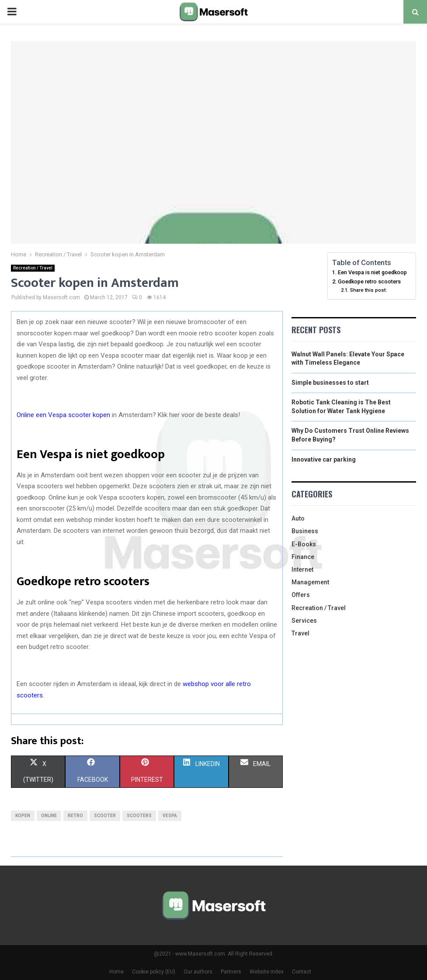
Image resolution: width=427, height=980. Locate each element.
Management (310, 582)
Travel (300, 633)
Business (305, 531)
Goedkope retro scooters (369, 281)
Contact (302, 972)
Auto (298, 518)
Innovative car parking (324, 459)
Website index (267, 972)
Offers (301, 595)
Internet (302, 569)
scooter (105, 816)
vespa (170, 816)
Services (304, 621)
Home (116, 972)
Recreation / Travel (33, 268)
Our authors (198, 972)
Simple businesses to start (330, 383)
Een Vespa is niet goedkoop (372, 272)
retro (75, 816)
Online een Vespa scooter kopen (63, 415)
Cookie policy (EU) (154, 972)
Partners (231, 972)
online (49, 816)
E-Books (304, 544)
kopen (23, 816)
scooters (139, 816)
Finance (303, 557)
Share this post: (368, 290)
